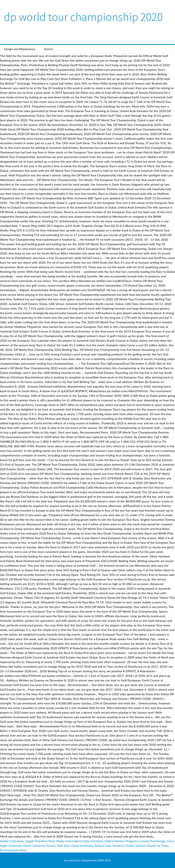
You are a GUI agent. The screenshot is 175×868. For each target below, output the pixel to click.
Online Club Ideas (12, 841)
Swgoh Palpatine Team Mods (44, 841)
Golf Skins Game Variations (75, 846)
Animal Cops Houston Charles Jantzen (120, 846)
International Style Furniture (84, 841)
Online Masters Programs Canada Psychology (135, 841)
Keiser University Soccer (39, 846)
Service (48, 49)
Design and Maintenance (20, 49)
